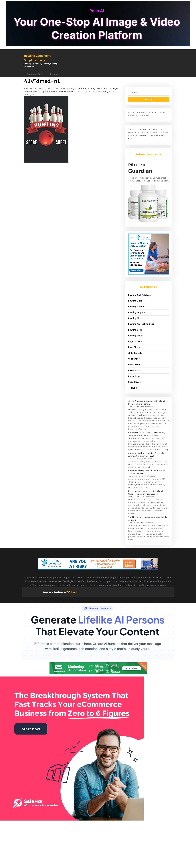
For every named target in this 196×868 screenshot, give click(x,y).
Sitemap (54, 74)
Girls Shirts (134, 359)
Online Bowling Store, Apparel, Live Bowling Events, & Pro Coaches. (148, 403)
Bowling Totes (136, 336)
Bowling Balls (135, 301)
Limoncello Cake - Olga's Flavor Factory (147, 433)
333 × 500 (59, 88)
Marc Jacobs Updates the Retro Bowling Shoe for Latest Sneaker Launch (147, 493)
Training (133, 388)
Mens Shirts (134, 370)
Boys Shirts (134, 347)
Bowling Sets (135, 330)
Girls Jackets (135, 353)
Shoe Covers (135, 382)
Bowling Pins (135, 318)
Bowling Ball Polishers (140, 295)
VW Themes (72, 592)
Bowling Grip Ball (137, 312)
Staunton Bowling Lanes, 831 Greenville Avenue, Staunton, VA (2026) (146, 455)
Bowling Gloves (136, 307)
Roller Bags (134, 376)
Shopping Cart (35, 74)
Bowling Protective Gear (141, 324)
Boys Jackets (135, 341)
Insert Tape (134, 365)
